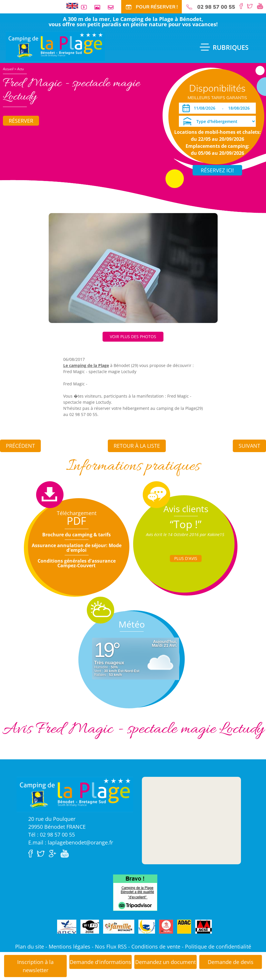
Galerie (100, 7)
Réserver (21, 121)
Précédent (20, 446)
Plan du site (30, 946)
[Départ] (241, 108)
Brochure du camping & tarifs (76, 535)
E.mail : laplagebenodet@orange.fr (71, 842)
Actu (21, 69)
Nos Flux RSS (111, 946)
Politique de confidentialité (218, 946)
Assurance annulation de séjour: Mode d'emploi (77, 548)
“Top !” (186, 524)
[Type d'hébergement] (217, 121)
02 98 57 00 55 (216, 7)
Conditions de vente (156, 946)
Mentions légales (69, 946)
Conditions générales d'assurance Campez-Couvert (77, 563)
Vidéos (86, 7)
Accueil (8, 69)
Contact (113, 7)
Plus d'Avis (186, 558)
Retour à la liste (137, 446)
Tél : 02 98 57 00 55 (52, 835)
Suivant (249, 446)
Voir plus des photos (133, 337)
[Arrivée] (206, 108)
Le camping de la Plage (86, 365)
